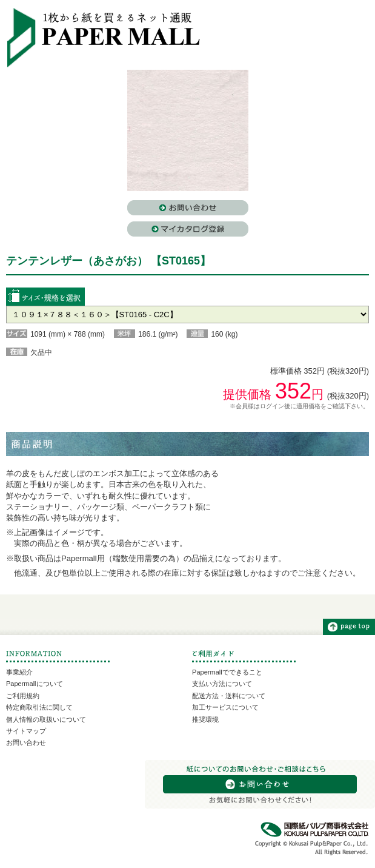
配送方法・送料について (229, 696)
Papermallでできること (227, 672)
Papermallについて (35, 684)
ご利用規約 (23, 696)
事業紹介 (19, 672)
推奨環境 (205, 719)
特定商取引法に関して (39, 707)
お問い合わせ (26, 742)
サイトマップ (26, 731)
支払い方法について (222, 684)
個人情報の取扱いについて (46, 719)
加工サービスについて (225, 707)
